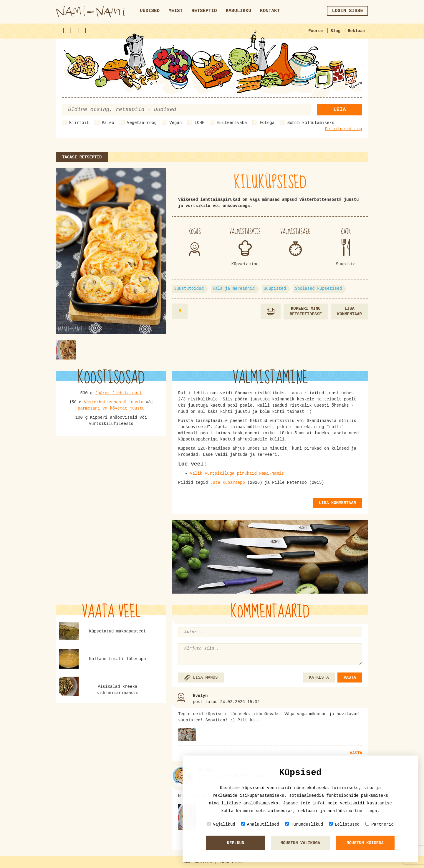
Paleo (108, 123)
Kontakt (270, 11)
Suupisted (275, 289)
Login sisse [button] (347, 11)
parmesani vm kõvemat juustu (111, 408)
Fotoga (267, 123)
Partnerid (380, 824)
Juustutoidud (189, 289)
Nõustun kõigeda (365, 843)
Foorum (316, 31)
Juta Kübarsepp (228, 483)
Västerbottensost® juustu (114, 402)
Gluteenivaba (232, 123)
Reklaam (356, 31)
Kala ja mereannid (234, 289)
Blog (336, 31)
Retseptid (204, 11)
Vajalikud (221, 824)
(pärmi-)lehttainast (119, 393)
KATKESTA (319, 677)
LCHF (200, 123)
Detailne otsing (344, 129)
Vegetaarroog (142, 123)
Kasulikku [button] (238, 11)
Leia (340, 110)
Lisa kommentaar (350, 311)
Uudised (150, 11)
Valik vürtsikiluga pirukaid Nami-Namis (237, 473)
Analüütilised (260, 824)
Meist (175, 11)
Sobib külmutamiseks (311, 123)
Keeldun (236, 843)
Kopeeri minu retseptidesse (306, 311)
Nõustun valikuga (300, 843)
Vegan (175, 123)
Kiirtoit (79, 123)
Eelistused (344, 824)
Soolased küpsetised (319, 289)
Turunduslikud (304, 824)
